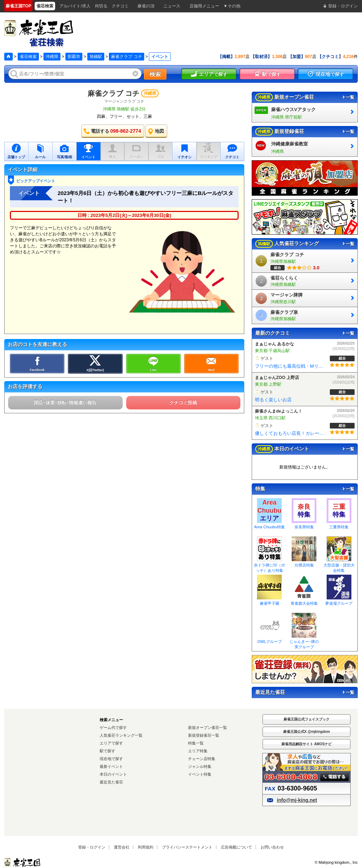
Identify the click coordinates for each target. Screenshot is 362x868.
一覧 (348, 97)
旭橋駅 (96, 57)
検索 (155, 74)
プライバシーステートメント (187, 847)
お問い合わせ (272, 847)
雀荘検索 (28, 57)
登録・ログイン (92, 847)
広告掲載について (237, 847)
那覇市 (74, 57)
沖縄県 (52, 57)
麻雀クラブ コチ (126, 57)
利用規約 (146, 847)
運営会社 (122, 847)
